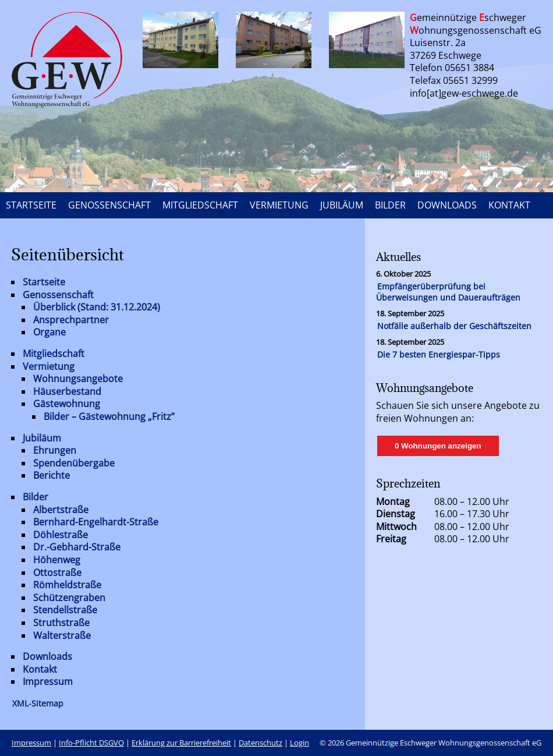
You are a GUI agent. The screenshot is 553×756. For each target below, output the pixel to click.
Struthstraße (61, 623)
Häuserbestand (67, 391)
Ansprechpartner (71, 320)
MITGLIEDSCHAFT (200, 205)
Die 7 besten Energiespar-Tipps (439, 354)
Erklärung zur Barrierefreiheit (181, 743)
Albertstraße (61, 510)
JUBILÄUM (342, 205)
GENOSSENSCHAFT (109, 205)
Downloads (47, 656)
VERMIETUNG (279, 205)
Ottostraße (57, 573)
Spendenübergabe (74, 463)
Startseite (44, 282)
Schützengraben (69, 598)
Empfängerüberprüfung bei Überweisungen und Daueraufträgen (448, 292)
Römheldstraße (67, 585)
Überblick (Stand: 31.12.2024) (97, 307)
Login (299, 743)
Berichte (52, 475)
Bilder (36, 497)
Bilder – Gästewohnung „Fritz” (109, 416)
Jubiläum (42, 438)
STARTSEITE (31, 205)
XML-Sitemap (38, 703)
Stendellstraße (65, 610)
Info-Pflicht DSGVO (91, 743)
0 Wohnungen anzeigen (438, 446)
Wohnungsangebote (78, 379)
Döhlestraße (61, 535)
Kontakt (40, 669)
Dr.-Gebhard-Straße (77, 547)
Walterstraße (62, 635)
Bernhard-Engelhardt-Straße (96, 522)
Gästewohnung (67, 404)
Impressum (48, 681)
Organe (49, 332)
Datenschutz (260, 743)
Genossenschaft (58, 295)
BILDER (390, 205)
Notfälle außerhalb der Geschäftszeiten (454, 326)
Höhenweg (57, 560)
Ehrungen (55, 450)
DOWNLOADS (447, 205)
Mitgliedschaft (54, 354)
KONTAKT (509, 205)
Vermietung (49, 366)
